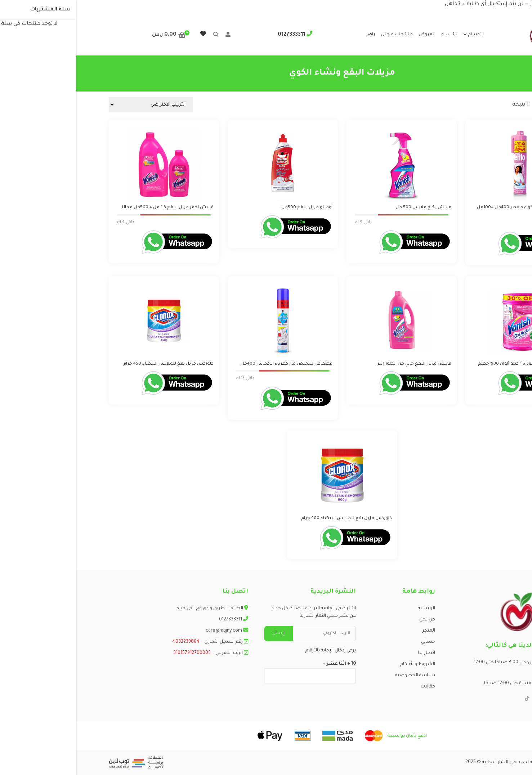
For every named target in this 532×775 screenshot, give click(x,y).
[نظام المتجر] (75, 105)
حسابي (352, 642)
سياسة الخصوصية (339, 676)
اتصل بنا (350, 653)
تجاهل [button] (376, 4)
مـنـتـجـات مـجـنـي (321, 35)
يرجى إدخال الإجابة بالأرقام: (254, 651)
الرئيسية (374, 35)
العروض (351, 35)
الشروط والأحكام (342, 664)
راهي (295, 35)
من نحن (351, 620)
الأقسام (400, 35)
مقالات (352, 687)
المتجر (353, 631)
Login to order (478, 223)
